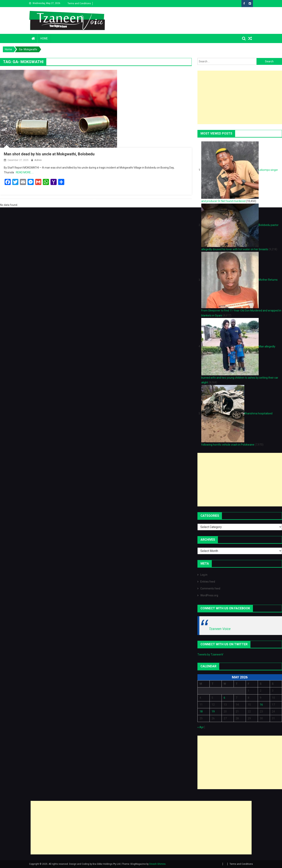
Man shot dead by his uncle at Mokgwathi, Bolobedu (49, 154)
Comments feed (210, 588)
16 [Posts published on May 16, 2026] (261, 705)
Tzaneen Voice (220, 629)
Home (44, 38)
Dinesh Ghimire (157, 864)
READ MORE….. (25, 172)
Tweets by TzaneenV (210, 654)
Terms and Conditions (79, 3)
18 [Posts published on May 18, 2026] (201, 712)
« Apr (201, 727)
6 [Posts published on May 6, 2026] (224, 698)
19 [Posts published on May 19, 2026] (213, 712)
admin (38, 160)
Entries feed (208, 582)
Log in (204, 575)
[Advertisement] (240, 97)
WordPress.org (209, 595)
